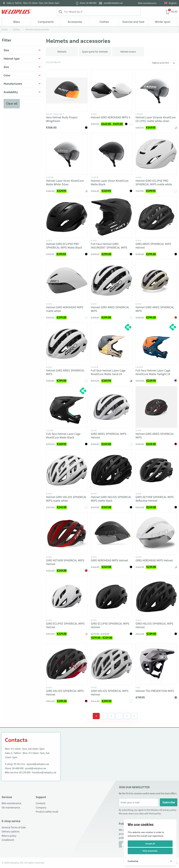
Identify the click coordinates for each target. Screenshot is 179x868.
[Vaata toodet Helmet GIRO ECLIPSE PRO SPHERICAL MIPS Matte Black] (67, 217)
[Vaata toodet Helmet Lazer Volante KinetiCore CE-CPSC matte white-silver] (156, 91)
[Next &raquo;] (134, 716)
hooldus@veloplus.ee (44, 772)
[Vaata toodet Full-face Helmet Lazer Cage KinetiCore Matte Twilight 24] (156, 344)
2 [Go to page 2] (104, 716)
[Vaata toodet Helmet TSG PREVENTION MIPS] (156, 664)
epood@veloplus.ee (38, 764)
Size (6, 50)
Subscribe (169, 802)
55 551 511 (20, 764)
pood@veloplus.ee (113, 3)
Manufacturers (13, 84)
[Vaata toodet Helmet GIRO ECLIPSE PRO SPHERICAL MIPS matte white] (156, 154)
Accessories (75, 22)
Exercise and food (133, 22)
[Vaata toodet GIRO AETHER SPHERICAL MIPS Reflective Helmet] (156, 470)
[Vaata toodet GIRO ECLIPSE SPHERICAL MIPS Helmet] (67, 597)
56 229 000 (25, 772)
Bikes (17, 22)
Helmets (62, 52)
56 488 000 (18, 768)
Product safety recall (47, 812)
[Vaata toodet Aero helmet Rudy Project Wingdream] (67, 91)
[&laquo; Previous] (89, 716)
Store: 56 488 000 (88, 3)
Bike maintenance (147, 3)
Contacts (41, 803)
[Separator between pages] (119, 716)
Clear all (12, 104)
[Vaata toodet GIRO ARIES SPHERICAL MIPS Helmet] (156, 217)
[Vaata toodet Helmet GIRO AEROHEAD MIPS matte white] (67, 280)
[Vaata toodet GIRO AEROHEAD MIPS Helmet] (112, 534)
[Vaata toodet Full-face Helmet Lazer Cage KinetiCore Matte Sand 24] (112, 344)
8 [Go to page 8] (127, 716)
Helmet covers (128, 52)
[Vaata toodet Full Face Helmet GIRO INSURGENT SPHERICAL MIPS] (112, 217)
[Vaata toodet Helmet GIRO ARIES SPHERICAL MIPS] (112, 280)
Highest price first (161, 63)
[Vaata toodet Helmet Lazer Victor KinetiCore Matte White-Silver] (67, 154)
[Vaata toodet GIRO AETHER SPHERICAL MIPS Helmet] (67, 534)
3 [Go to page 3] (111, 716)
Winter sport (163, 22)
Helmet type (12, 59)
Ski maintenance (11, 808)
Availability (11, 92)
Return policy (9, 836)
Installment (8, 840)
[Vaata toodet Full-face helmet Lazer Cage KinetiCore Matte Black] (67, 407)
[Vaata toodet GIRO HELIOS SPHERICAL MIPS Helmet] (156, 597)
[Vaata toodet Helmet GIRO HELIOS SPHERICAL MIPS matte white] (67, 470)
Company (41, 808)
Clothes (104, 22)
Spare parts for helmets (95, 52)
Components (46, 22)
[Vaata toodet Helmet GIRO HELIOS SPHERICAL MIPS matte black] (112, 470)
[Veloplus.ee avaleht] (16, 12)
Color (7, 75)
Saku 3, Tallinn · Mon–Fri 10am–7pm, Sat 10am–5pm (33, 3)
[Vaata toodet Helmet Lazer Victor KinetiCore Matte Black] (112, 154)
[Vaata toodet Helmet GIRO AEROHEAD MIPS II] (112, 91)
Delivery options (11, 832)
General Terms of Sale (14, 827)
